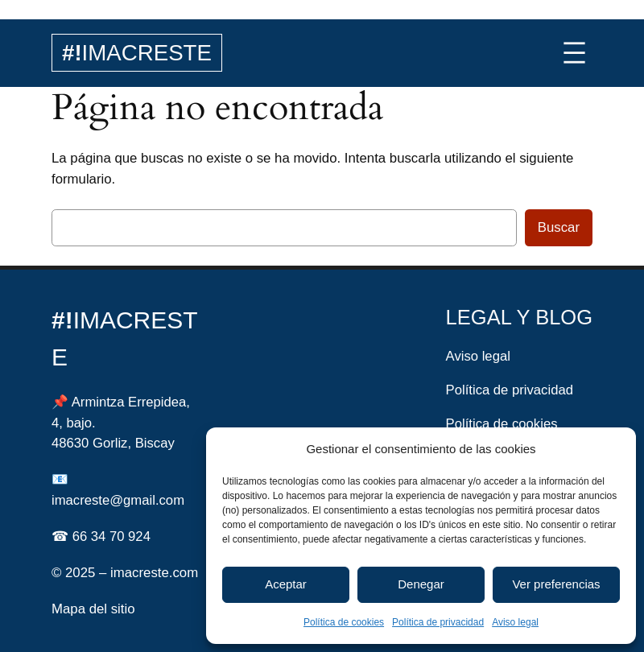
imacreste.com (154, 573)
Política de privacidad (438, 622)
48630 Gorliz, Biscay (113, 443)
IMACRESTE (137, 53)
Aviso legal (515, 622)
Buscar (559, 227)
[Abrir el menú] (574, 53)
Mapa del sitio (93, 609)
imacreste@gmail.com (118, 500)
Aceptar (286, 584)
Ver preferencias (556, 584)
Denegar (421, 584)
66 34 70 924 (111, 536)
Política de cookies (344, 622)
